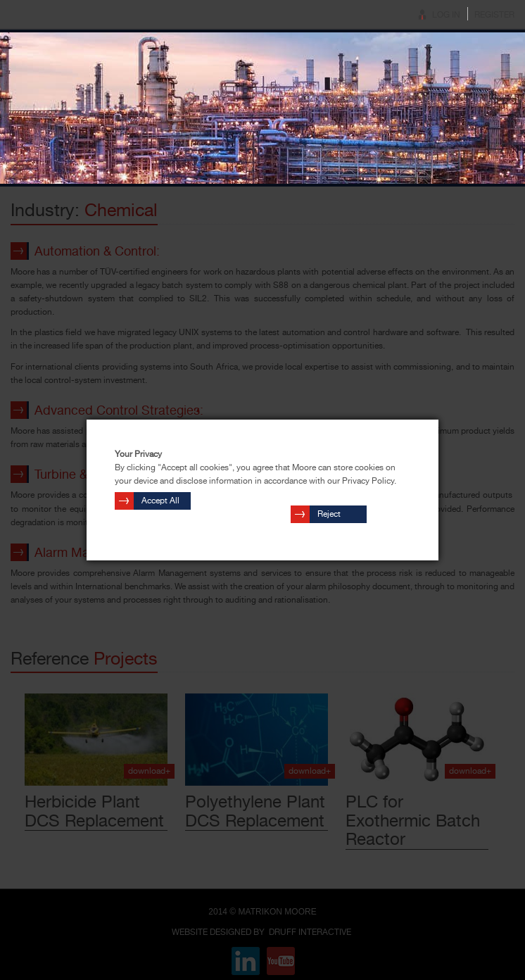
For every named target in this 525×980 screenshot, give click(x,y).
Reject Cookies (333, 516)
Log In (446, 15)
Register (494, 15)
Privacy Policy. (369, 481)
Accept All (160, 501)
